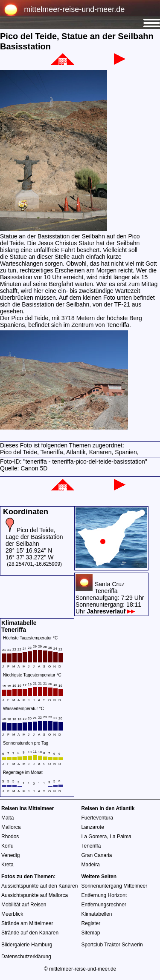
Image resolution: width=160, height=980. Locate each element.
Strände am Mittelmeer (27, 923)
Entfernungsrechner (104, 905)
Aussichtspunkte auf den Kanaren (39, 886)
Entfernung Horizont (104, 895)
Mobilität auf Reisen (24, 905)
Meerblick (12, 914)
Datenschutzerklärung (26, 957)
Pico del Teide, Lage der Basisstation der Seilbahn (34, 537)
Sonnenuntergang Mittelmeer (115, 886)
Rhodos (10, 837)
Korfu (7, 846)
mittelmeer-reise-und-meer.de (74, 9)
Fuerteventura (97, 818)
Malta (7, 818)
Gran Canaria (97, 855)
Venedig (10, 855)
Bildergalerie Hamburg (27, 945)
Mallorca (11, 827)
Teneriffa (91, 846)
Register (91, 923)
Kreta (7, 865)
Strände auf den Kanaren (30, 933)
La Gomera (94, 837)
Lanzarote (93, 827)
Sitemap (91, 933)
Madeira (91, 865)
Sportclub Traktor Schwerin (112, 945)
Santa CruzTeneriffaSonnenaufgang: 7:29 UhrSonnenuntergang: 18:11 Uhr (110, 598)
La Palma (121, 837)
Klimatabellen (97, 914)
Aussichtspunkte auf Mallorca (35, 895)
